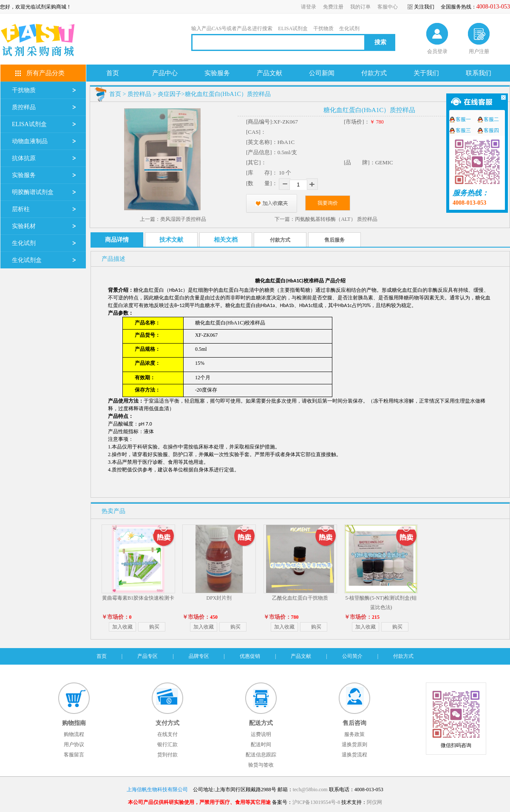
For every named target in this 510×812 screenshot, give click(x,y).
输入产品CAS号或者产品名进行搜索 (232, 28)
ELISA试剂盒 (293, 28)
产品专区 (147, 656)
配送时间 (261, 744)
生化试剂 (349, 28)
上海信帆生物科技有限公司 (157, 789)
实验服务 (24, 175)
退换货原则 (354, 744)
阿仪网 (374, 802)
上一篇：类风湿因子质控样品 (173, 219)
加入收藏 (122, 627)
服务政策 (354, 734)
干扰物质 (323, 28)
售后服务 (334, 240)
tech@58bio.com (310, 789)
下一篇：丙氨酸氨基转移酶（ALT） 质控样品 (326, 219)
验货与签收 (261, 765)
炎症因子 (170, 94)
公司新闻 (322, 73)
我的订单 (360, 7)
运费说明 (261, 734)
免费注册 (333, 7)
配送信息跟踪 (261, 755)
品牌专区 (199, 656)
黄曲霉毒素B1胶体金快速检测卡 (138, 598)
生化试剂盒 (27, 260)
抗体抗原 (24, 158)
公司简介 (352, 656)
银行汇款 (167, 744)
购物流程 (74, 734)
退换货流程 (354, 755)
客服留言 (74, 755)
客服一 (463, 119)
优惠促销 (250, 656)
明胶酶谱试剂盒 (33, 192)
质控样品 (24, 107)
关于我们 (426, 73)
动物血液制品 (30, 141)
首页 (113, 73)
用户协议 (74, 744)
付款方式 (374, 73)
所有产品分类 (45, 73)
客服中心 (388, 7)
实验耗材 (24, 226)
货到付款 (167, 755)
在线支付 (167, 734)
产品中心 (165, 73)
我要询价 (328, 203)
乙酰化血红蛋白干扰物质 (300, 598)
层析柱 (21, 209)
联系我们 (479, 73)
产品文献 (269, 73)
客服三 (463, 130)
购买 (154, 627)
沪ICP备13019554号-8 (316, 802)
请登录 (309, 7)
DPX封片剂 (219, 598)
